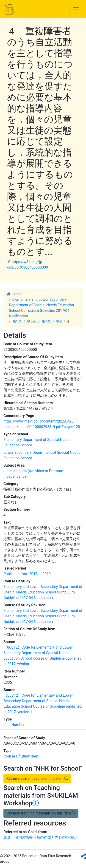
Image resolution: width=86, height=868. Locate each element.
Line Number (14, 725)
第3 (59, 322)
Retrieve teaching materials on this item (41, 813)
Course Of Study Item (21, 756)
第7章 (46, 322)
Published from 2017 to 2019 (27, 574)
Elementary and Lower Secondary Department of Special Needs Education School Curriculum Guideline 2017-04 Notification (43, 592)
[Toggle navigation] (76, 9)
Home (14, 294)
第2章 (32, 322)
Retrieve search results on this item (37, 779)
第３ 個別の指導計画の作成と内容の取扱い (40, 837)
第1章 (17, 322)
